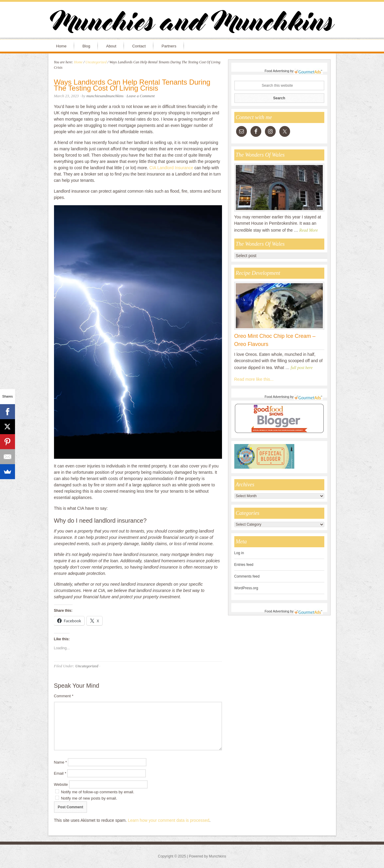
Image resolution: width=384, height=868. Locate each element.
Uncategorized (87, 666)
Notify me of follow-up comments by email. (97, 792)
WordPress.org (246, 588)
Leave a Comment (141, 96)
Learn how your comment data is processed (169, 820)
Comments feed (247, 576)
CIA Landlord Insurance (172, 168)
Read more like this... (254, 379)
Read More (309, 230)
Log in (239, 553)
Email (60, 773)
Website (61, 784)
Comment (64, 696)
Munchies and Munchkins (192, 23)
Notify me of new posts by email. (89, 798)
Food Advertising (277, 71)
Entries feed (244, 565)
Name (60, 762)
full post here (302, 368)
